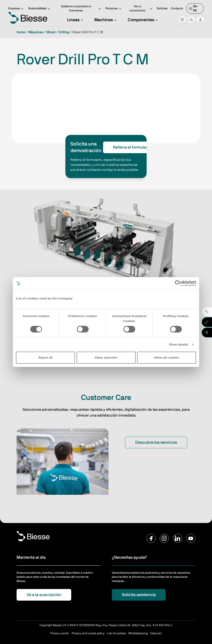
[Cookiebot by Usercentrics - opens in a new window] (178, 283)
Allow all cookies (167, 357)
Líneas (76, 20)
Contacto (177, 9)
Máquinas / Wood (42, 32)
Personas (114, 9)
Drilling (64, 32)
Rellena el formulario (132, 147)
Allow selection (106, 357)
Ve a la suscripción (44, 595)
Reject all (45, 357)
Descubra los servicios (156, 442)
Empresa (17, 9)
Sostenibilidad (40, 9)
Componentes (143, 20)
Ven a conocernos (141, 9)
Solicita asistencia (139, 595)
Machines (106, 20)
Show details (179, 344)
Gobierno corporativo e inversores (82, 9)
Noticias (162, 9)
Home (21, 32)
